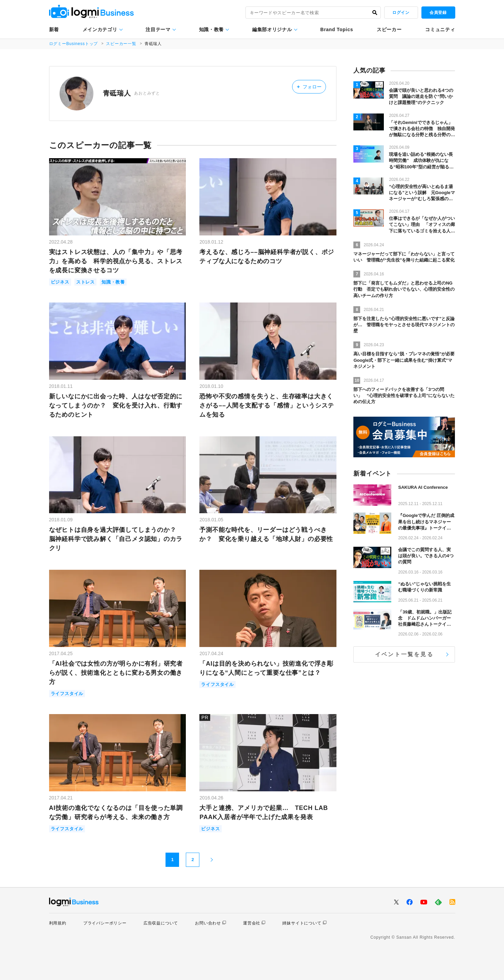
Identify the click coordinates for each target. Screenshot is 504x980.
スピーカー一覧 (121, 44)
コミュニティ (440, 29)
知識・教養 (212, 29)
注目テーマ (158, 29)
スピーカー (389, 29)
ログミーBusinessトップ (74, 44)
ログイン (401, 13)
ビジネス (60, 282)
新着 (54, 29)
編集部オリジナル (272, 29)
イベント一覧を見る (404, 654)
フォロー (309, 87)
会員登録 (438, 13)
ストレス (85, 282)
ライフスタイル (67, 694)
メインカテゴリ (100, 29)
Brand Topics (337, 29)
